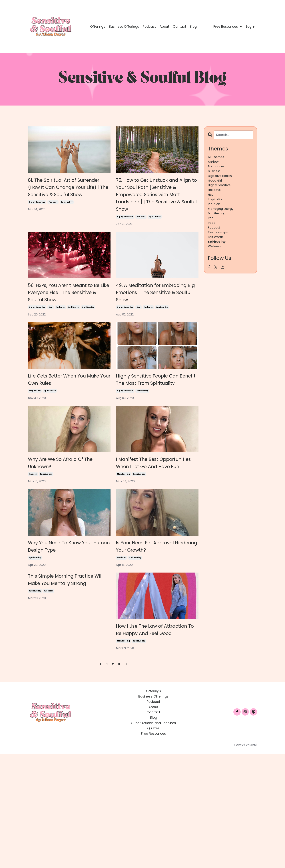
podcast (53, 222)
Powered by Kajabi (246, 859)
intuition (122, 655)
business (215, 173)
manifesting (123, 555)
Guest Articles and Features (153, 837)
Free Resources (227, 26)
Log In (251, 26)
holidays (215, 194)
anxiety (33, 544)
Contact (179, 26)
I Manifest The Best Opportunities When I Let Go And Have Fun (156, 535)
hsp (51, 354)
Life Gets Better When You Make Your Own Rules (63, 435)
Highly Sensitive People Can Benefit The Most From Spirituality (154, 435)
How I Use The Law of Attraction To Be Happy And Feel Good (154, 736)
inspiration (35, 454)
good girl (216, 184)
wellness (49, 705)
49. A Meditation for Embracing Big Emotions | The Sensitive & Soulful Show (156, 329)
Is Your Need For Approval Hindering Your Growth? (156, 636)
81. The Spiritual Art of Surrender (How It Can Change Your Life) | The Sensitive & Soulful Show (68, 198)
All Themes (217, 157)
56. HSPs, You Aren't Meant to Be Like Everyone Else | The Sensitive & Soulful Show (68, 329)
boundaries (217, 168)
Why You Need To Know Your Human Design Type (67, 636)
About (164, 26)
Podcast (149, 26)
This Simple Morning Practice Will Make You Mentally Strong (65, 686)
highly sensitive (37, 222)
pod (211, 226)
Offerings (97, 26)
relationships (219, 241)
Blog (193, 26)
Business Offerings (123, 26)
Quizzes (153, 842)
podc (212, 231)
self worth (73, 354)
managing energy (222, 215)
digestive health (221, 179)
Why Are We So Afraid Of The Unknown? (68, 530)
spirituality (67, 222)
